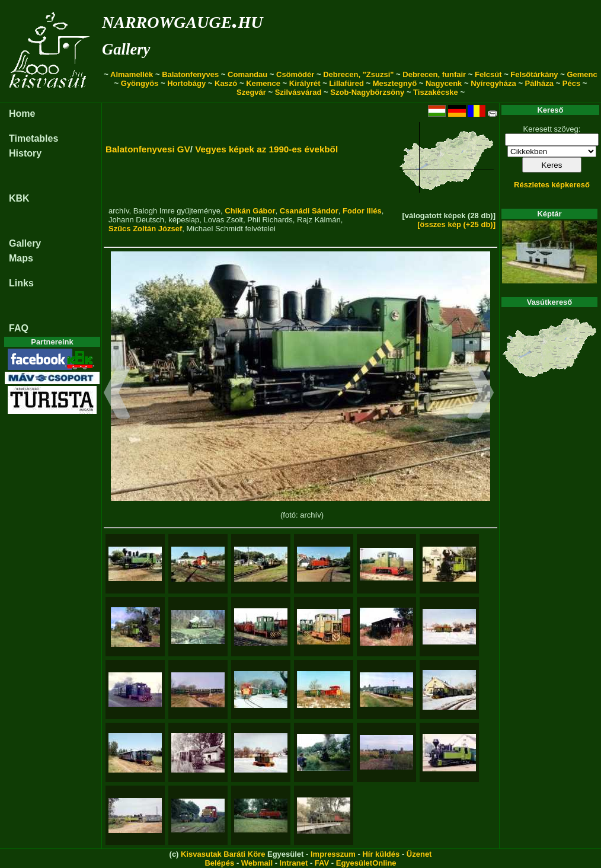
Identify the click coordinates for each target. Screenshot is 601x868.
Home (22, 114)
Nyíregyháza (493, 83)
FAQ (19, 328)
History (25, 153)
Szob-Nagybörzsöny (367, 92)
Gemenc (582, 74)
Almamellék (132, 74)
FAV (322, 863)
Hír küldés (381, 854)
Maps (21, 258)
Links (21, 283)
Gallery (126, 49)
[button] (117, 394)
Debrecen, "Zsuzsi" (358, 74)
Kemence (263, 83)
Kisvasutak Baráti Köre (223, 854)
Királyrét (305, 83)
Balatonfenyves (190, 74)
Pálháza (539, 83)
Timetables (33, 138)
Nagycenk (444, 83)
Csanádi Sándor (309, 211)
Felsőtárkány (534, 74)
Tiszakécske (436, 92)
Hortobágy (186, 83)
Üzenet (419, 854)
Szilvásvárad (298, 92)
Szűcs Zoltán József (145, 229)
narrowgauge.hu (182, 20)
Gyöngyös (140, 83)
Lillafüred (346, 83)
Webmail (257, 863)
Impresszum (333, 854)
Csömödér (295, 74)
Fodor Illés (362, 211)
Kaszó (226, 83)
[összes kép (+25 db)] (456, 224)
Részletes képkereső (552, 185)
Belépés (219, 863)
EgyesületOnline (366, 863)
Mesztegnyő (395, 83)
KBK (19, 198)
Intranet (294, 863)
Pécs (571, 83)
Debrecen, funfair (434, 74)
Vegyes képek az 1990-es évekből (266, 149)
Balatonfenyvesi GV (148, 149)
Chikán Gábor (250, 211)
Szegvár (251, 92)
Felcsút (488, 74)
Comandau (247, 74)
